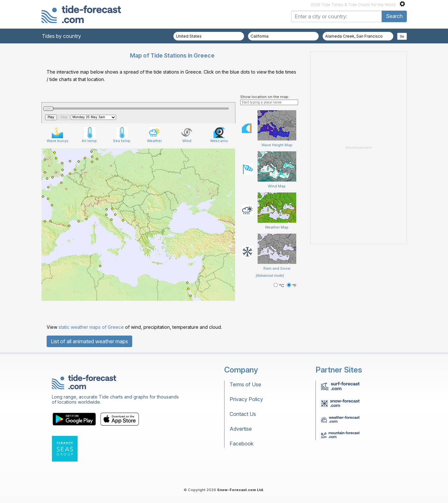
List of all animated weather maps (89, 341)
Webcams (219, 135)
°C (279, 286)
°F (292, 286)
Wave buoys (58, 135)
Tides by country (61, 36)
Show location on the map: (265, 97)
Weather (154, 135)
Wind (187, 135)
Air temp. (90, 135)
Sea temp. (122, 135)
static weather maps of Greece (91, 327)
